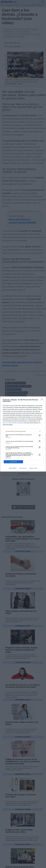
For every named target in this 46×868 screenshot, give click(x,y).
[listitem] (23, 431)
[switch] (39, 435)
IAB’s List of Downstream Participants (13, 423)
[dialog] (23, 434)
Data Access (23, 468)
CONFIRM (13, 462)
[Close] (42, 400)
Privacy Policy (33, 468)
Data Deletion (13, 468)
